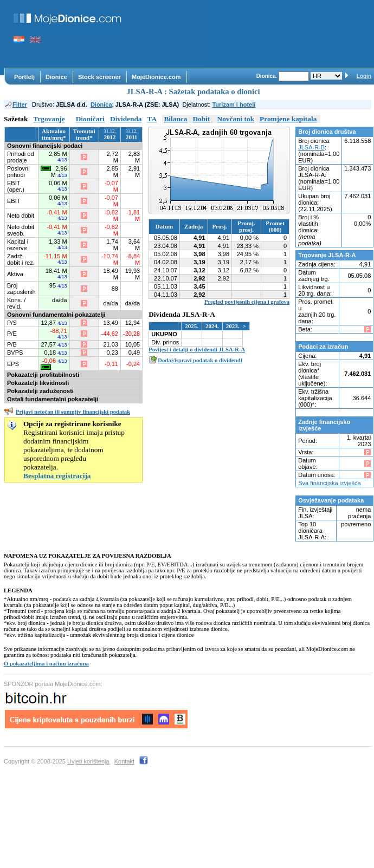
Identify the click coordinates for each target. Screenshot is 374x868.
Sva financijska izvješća (330, 483)
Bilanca (175, 119)
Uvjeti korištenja (88, 761)
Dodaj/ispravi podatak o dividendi (200, 360)
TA (152, 119)
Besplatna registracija (57, 476)
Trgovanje (49, 119)
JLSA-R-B (311, 147)
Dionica (101, 105)
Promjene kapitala (288, 119)
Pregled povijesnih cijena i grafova (247, 302)
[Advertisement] (168, 34)
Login (364, 76)
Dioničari (90, 119)
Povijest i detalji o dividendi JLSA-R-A (197, 350)
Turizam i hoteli (234, 105)
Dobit (201, 119)
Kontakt (124, 761)
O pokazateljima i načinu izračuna (46, 664)
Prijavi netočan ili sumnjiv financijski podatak (73, 412)
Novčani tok (236, 119)
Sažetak (16, 119)
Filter (15, 105)
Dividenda (126, 119)
